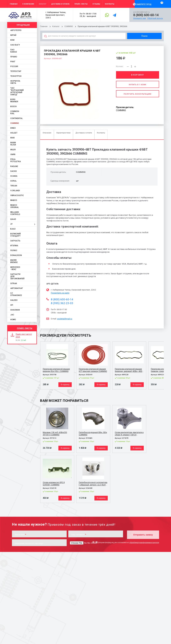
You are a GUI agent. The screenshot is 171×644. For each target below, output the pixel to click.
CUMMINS (69, 26)
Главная (44, 26)
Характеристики (63, 133)
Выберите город (144, 4)
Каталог (56, 26)
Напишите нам (140, 18)
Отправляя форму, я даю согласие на (127, 543)
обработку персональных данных (144, 543)
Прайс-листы (25, 328)
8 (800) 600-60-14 (146, 15)
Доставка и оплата (84, 133)
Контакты (101, 133)
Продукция (23, 25)
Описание (47, 133)
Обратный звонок (155, 18)
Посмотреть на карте (60, 293)
